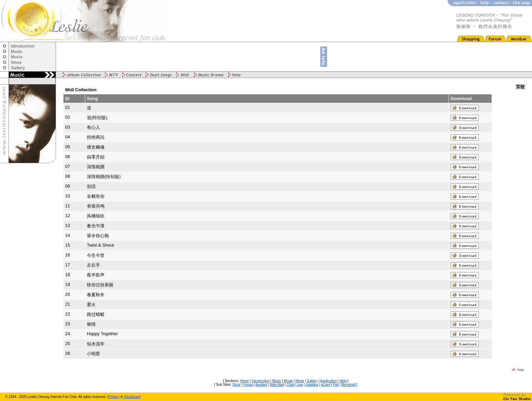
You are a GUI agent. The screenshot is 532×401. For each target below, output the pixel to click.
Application (329, 381)
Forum (248, 385)
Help (343, 381)
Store (236, 385)
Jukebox (312, 385)
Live (300, 385)
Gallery (312, 381)
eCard (326, 385)
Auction (261, 385)
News (300, 381)
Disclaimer (131, 397)
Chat (290, 385)
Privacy (114, 397)
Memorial (348, 385)
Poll (336, 385)
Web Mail (277, 385)
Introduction (261, 381)
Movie (288, 381)
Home (244, 381)
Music (277, 381)
